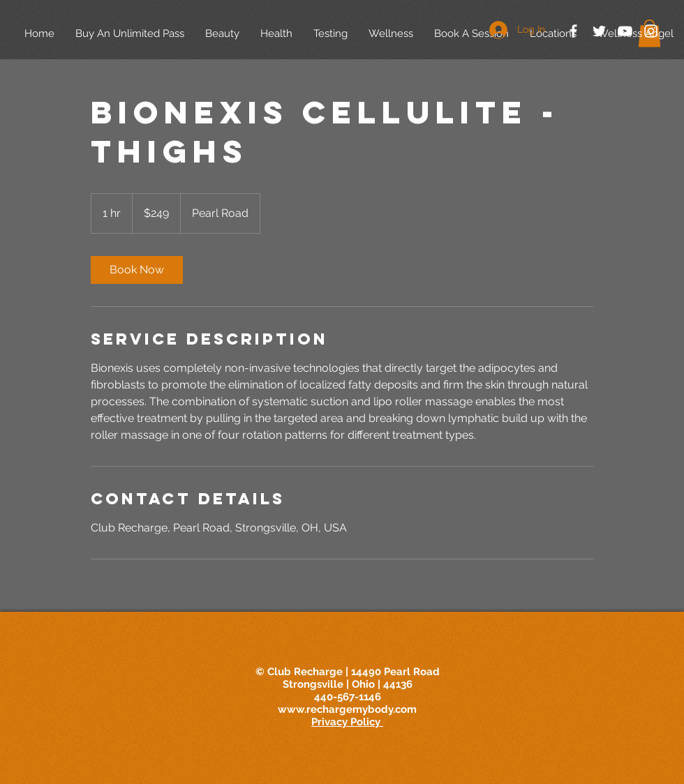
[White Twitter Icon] (599, 31)
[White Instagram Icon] (651, 31)
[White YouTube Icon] (625, 31)
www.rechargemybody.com (347, 709)
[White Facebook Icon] (573, 31)
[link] (137, 270)
